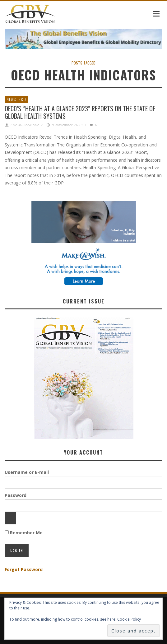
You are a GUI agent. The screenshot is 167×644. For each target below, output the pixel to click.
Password (16, 495)
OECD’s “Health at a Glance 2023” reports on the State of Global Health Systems (80, 112)
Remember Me (24, 533)
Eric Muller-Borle (25, 125)
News (11, 99)
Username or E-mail (27, 472)
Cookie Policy (129, 619)
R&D (22, 99)
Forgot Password (24, 569)
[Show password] (10, 518)
